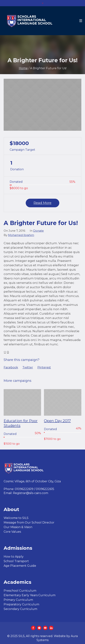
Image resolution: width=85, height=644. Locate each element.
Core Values (12, 532)
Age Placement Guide (20, 566)
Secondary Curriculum (20, 609)
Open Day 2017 (57, 421)
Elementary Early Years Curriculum (30, 595)
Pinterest (44, 367)
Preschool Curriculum (20, 591)
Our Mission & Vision (18, 527)
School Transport (16, 561)
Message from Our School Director (29, 523)
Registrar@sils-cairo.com (31, 493)
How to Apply (14, 557)
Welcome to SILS (16, 518)
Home (23, 68)
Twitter (28, 367)
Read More (42, 203)
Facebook (11, 367)
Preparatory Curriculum (21, 604)
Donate (38, 231)
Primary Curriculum (18, 600)
